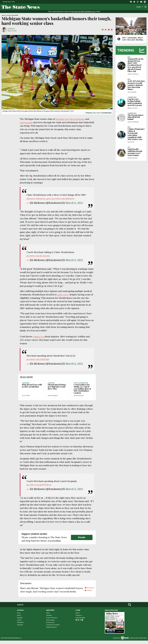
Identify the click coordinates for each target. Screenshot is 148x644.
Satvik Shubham (133, 122)
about (48, 616)
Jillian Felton (96, 113)
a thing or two (40, 337)
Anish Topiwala (133, 74)
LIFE (129, 147)
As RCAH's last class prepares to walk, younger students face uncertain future (136, 85)
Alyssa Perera (53, 396)
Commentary (92, 7)
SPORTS (3, 15)
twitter (87, 592)
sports (19, 619)
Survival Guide (79, 7)
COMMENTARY (26, 383)
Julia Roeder (132, 92)
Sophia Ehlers (79, 396)
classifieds (20, 626)
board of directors (52, 621)
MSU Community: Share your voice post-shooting (133, 39)
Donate (140, 7)
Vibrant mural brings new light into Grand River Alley (57, 387)
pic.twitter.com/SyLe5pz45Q (41, 256)
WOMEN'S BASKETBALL (12, 15)
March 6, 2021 (74, 203)
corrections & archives (53, 628)
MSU (129, 57)
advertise (49, 619)
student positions (51, 631)
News (50, 7)
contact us (79, 619)
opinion (19, 623)
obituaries (20, 628)
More (130, 7)
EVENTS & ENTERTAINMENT (81, 383)
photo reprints (50, 623)
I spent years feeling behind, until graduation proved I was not (135, 102)
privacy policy (50, 626)
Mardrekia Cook (64, 119)
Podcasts (106, 7)
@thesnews (32, 198)
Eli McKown (11, 29)
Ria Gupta (131, 142)
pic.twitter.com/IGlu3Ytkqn (41, 359)
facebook (88, 588)
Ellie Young (26, 396)
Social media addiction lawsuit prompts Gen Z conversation (135, 152)
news (19, 616)
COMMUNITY (51, 383)
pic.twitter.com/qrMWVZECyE (42, 485)
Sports (66, 7)
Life (58, 7)
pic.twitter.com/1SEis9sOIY (73, 198)
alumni (77, 616)
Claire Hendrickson (83, 119)
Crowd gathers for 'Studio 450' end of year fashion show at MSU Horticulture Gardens (82, 389)
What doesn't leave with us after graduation (32, 386)
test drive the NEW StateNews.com (84, 12)
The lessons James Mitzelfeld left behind (135, 117)
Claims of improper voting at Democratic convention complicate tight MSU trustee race (136, 134)
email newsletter (80, 621)
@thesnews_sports (48, 198)
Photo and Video (119, 7)
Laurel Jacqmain (32, 122)
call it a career (65, 295)
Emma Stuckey (133, 108)
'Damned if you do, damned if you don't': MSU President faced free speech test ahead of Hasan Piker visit (136, 65)
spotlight (20, 621)
